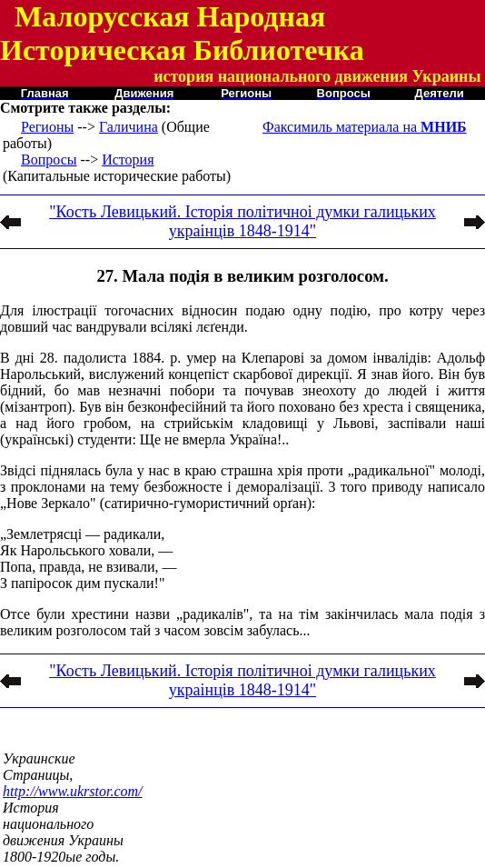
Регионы (47, 127)
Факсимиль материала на (365, 127)
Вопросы (49, 160)
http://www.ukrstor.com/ (73, 791)
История (128, 160)
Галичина (129, 127)
